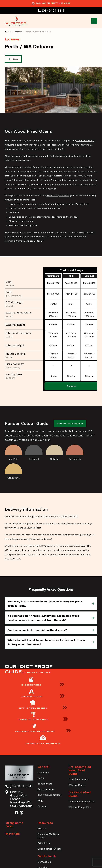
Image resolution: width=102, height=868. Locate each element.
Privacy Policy (30, 851)
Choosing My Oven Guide (48, 794)
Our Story (43, 730)
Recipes (42, 786)
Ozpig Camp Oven (19, 781)
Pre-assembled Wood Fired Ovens (82, 726)
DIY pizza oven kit (50, 546)
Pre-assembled (87, 232)
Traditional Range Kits (81, 756)
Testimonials (45, 741)
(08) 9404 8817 (51, 11)
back (13, 59)
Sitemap (42, 764)
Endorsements (46, 747)
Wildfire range (73, 145)
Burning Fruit (58, 858)
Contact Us (44, 820)
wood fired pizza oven (58, 195)
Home (8, 32)
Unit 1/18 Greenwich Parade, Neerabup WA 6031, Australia (19, 757)
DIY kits (72, 232)
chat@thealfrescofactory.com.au (21, 554)
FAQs (41, 736)
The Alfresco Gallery (50, 753)
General (43, 725)
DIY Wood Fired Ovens (80, 749)
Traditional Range (85, 141)
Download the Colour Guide (71, 423)
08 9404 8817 (70, 550)
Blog (40, 758)
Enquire (71, 386)
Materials (13, 788)
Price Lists (44, 801)
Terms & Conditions (53, 851)
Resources (45, 781)
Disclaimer (74, 851)
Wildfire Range (77, 739)
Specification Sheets (50, 807)
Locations (19, 32)
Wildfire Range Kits (80, 761)
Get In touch (47, 814)
